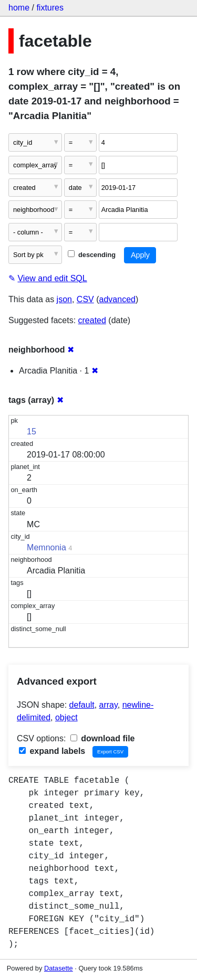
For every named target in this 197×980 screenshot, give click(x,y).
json (64, 299)
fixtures (50, 8)
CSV (85, 299)
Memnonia (46, 547)
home (19, 8)
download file (103, 738)
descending (92, 255)
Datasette (59, 968)
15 (32, 432)
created (92, 320)
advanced (117, 299)
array (108, 705)
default (82, 705)
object (66, 717)
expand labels (52, 751)
